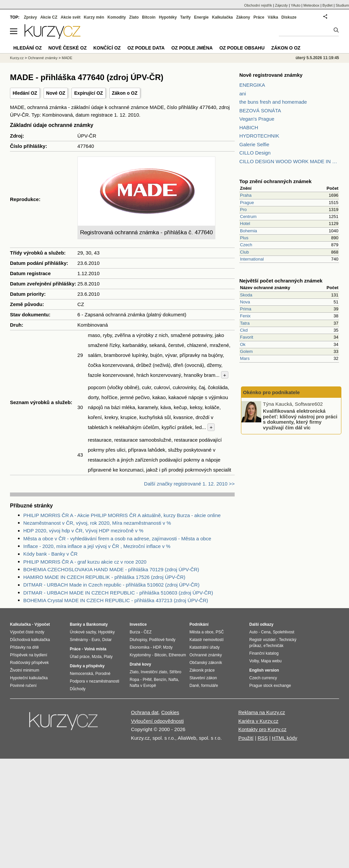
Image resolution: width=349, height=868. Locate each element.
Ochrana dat (145, 712)
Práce (259, 17)
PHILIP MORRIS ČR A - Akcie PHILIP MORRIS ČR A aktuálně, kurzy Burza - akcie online (122, 515)
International (252, 259)
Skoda (246, 295)
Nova (245, 302)
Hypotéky (168, 17)
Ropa (134, 680)
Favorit (247, 337)
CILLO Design (255, 153)
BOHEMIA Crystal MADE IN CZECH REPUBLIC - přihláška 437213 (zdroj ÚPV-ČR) (116, 600)
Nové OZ (56, 93)
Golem (246, 351)
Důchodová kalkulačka (30, 640)
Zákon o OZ (125, 93)
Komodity (116, 17)
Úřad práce (80, 657)
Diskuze (289, 17)
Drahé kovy (140, 664)
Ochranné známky (43, 58)
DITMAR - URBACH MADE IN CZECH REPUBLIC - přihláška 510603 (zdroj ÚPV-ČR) (118, 593)
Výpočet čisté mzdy (27, 632)
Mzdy (168, 647)
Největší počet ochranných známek (281, 281)
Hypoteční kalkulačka (29, 678)
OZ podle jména (192, 48)
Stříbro (175, 672)
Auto (253, 632)
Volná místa (95, 649)
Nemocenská (81, 674)
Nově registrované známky (271, 75)
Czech (246, 245)
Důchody (78, 689)
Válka (273, 17)
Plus (244, 238)
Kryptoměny (140, 655)
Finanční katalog (264, 653)
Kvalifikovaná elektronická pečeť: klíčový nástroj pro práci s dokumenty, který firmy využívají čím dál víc (300, 419)
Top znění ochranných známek (275, 181)
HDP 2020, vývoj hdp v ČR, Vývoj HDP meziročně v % (83, 531)
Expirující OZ (88, 93)
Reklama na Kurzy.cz (262, 712)
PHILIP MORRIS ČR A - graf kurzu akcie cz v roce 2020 (85, 562)
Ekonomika (139, 647)
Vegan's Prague (257, 119)
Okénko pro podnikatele (271, 392)
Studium (342, 5)
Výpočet (42, 624)
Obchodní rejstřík (258, 5)
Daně (194, 686)
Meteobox (311, 5)
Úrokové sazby (83, 632)
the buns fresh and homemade (273, 102)
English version (264, 670)
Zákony (243, 17)
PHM (147, 680)
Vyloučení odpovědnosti (157, 721)
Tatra (245, 323)
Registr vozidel (262, 640)
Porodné (103, 674)
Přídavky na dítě (24, 647)
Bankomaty (97, 624)
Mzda (97, 657)
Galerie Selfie (254, 144)
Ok (243, 344)
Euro (96, 640)
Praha (246, 195)
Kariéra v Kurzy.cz (258, 721)
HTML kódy (285, 738)
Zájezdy (281, 5)
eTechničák (274, 646)
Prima (246, 309)
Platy (108, 657)
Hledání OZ (25, 93)
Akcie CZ (49, 17)
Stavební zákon (203, 678)
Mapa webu (271, 661)
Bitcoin (149, 17)
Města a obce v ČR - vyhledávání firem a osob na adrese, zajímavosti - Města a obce (117, 539)
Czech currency (263, 678)
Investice (138, 624)
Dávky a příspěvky (87, 666)
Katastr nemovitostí (207, 640)
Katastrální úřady (205, 647)
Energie (201, 17)
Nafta (173, 680)
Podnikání (199, 624)
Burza (135, 632)
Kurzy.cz (17, 58)
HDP (157, 647)
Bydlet (328, 5)
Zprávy (30, 17)
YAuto (296, 5)
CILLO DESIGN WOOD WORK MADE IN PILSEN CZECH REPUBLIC (289, 161)
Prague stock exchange (270, 686)
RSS (263, 738)
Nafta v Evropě (143, 686)
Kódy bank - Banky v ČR (50, 554)
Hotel (245, 223)
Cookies (170, 712)
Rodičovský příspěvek (29, 663)
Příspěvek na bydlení (29, 655)
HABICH (249, 127)
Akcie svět (71, 17)
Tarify (185, 17)
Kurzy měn (94, 17)
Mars (245, 358)
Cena (266, 632)
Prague (247, 203)
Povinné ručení (23, 686)
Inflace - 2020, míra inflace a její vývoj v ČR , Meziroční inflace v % (97, 546)
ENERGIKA (252, 85)
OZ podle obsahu (242, 48)
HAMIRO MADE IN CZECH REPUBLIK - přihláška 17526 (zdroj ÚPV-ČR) (104, 577)
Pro (243, 210)
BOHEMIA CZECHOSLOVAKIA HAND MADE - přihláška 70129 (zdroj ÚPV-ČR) (111, 569)
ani (243, 94)
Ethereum (177, 655)
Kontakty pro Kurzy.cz (262, 729)
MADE (67, 58)
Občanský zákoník (206, 663)
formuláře (210, 686)
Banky (76, 624)
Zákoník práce (202, 670)
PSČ (220, 632)
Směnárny (79, 640)
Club (244, 252)
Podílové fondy (162, 640)
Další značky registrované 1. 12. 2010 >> (189, 484)
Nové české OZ (68, 48)
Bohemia (248, 231)
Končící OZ (107, 48)
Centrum (248, 217)
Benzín (160, 680)
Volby (254, 661)
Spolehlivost (284, 632)
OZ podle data (146, 48)
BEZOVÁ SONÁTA (260, 110)
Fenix (245, 316)
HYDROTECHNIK (259, 136)
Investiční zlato (154, 672)
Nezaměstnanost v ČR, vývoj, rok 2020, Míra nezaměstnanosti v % (97, 523)
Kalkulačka (223, 17)
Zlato (134, 17)
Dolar (107, 640)
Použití (246, 738)
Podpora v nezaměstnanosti (95, 681)
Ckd (244, 330)
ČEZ (148, 632)
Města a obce (201, 632)
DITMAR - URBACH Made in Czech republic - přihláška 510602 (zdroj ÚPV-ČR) (111, 585)
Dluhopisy (138, 640)
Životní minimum (25, 670)
